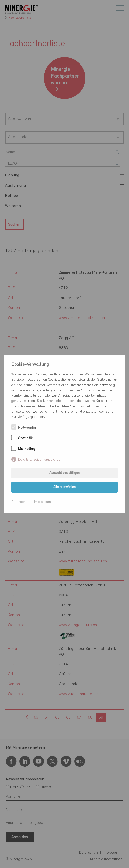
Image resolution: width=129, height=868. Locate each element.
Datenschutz (21, 502)
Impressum (43, 502)
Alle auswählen (64, 487)
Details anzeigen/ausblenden (40, 460)
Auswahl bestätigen (64, 473)
